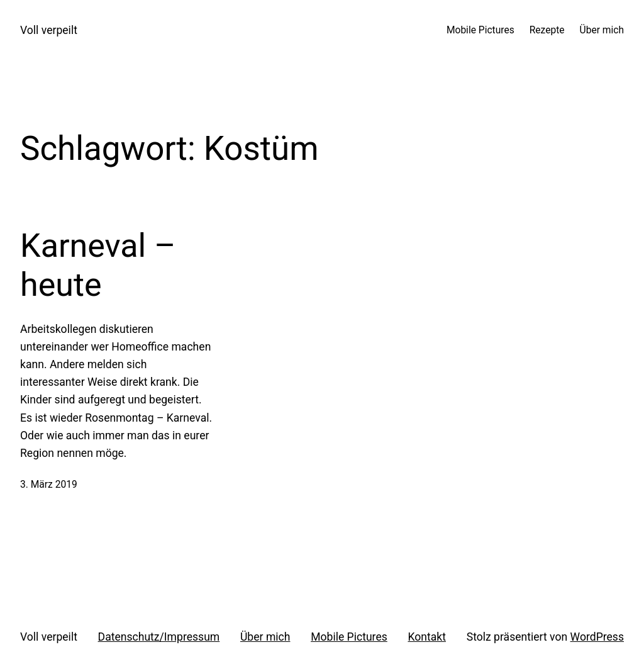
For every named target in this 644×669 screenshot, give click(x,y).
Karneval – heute (98, 265)
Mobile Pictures (349, 637)
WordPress (597, 637)
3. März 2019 (49, 485)
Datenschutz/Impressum (159, 637)
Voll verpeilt (49, 30)
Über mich (265, 637)
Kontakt (427, 637)
